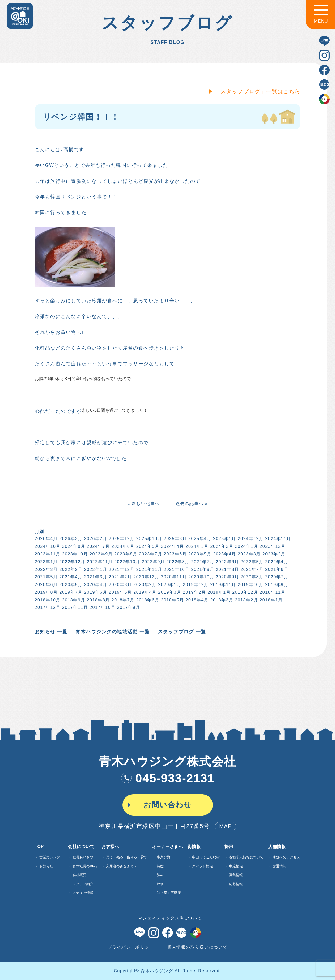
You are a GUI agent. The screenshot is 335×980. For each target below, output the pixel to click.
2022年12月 (72, 562)
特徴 (160, 866)
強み (160, 875)
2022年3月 (46, 569)
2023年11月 (47, 554)
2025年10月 (149, 539)
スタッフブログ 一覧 (181, 632)
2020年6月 (46, 585)
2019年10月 (250, 585)
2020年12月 (146, 577)
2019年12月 (195, 585)
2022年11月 (99, 562)
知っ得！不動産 (169, 893)
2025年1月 (224, 539)
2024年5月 (147, 546)
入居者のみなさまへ (122, 866)
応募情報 (236, 884)
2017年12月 (47, 607)
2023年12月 (272, 546)
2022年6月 (227, 562)
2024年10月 (47, 546)
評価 (160, 884)
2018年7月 (123, 600)
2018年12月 (245, 592)
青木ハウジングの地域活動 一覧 (112, 632)
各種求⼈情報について (246, 857)
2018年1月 (271, 600)
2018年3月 (221, 600)
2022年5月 (251, 562)
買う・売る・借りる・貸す (127, 857)
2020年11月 (173, 577)
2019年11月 (223, 585)
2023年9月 (101, 554)
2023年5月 (199, 554)
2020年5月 (71, 585)
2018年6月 (147, 600)
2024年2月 (221, 546)
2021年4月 (71, 577)
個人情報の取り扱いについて (197, 947)
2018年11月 (272, 592)
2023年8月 (125, 554)
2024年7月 (98, 546)
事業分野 (164, 857)
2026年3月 (71, 539)
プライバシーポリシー (131, 947)
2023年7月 (150, 554)
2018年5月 (172, 600)
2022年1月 (95, 569)
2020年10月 (201, 577)
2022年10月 (127, 562)
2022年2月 (71, 569)
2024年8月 (73, 546)
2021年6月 (276, 569)
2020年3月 (120, 585)
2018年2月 (246, 600)
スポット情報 (202, 866)
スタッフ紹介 (83, 884)
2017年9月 (128, 607)
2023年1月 (46, 562)
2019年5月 (120, 592)
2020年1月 (169, 585)
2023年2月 (273, 554)
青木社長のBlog (85, 866)
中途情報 (236, 866)
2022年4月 (276, 562)
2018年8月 (98, 600)
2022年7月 (202, 562)
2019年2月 (194, 592)
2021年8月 (227, 569)
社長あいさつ (83, 857)
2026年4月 (46, 539)
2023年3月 (249, 554)
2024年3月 (197, 546)
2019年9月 (276, 585)
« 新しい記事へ (143, 504)
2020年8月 (251, 577)
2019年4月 (144, 592)
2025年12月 (121, 539)
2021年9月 (202, 569)
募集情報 (236, 875)
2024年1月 (246, 546)
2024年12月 (250, 539)
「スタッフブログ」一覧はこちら (257, 91)
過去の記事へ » (191, 504)
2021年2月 (120, 577)
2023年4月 (224, 554)
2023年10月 (75, 554)
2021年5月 (46, 577)
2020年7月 (276, 577)
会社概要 (79, 875)
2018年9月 (73, 600)
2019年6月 (95, 592)
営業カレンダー (51, 857)
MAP (226, 826)
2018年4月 (197, 600)
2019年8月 (46, 592)
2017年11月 (75, 607)
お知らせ (46, 866)
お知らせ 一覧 (51, 632)
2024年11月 (277, 539)
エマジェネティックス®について (167, 918)
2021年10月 (176, 569)
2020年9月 (227, 577)
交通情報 (279, 866)
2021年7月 (251, 569)
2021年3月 (95, 577)
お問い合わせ (167, 805)
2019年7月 (71, 592)
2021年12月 (121, 569)
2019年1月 (219, 592)
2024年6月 (123, 546)
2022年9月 (153, 562)
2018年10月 (47, 600)
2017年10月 (102, 607)
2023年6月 (175, 554)
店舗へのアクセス (286, 857)
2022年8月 (178, 562)
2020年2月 (144, 585)
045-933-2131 (167, 778)
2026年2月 (95, 539)
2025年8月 (175, 539)
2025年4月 (199, 539)
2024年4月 (172, 546)
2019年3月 (169, 592)
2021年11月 (149, 569)
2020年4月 (95, 585)
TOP (39, 847)
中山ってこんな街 (206, 857)
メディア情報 (83, 893)
